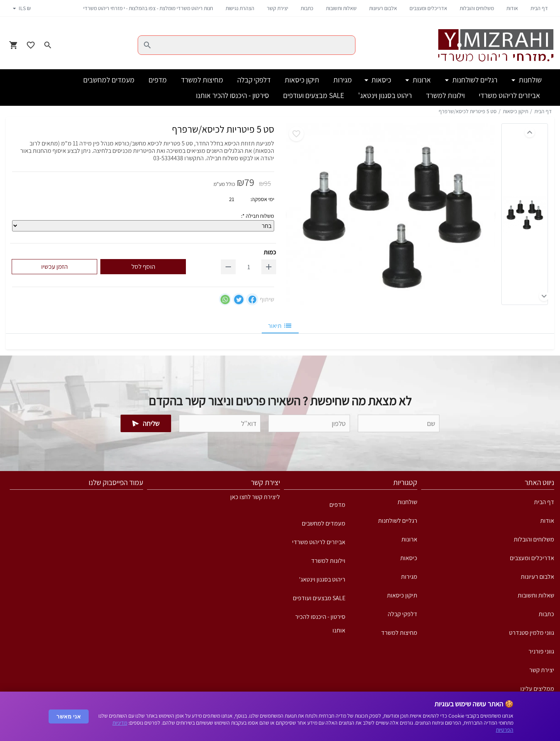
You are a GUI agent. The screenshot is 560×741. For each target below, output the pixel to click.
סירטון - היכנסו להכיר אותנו (320, 619)
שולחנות (407, 502)
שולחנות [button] (529, 80)
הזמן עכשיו (54, 266)
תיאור (280, 326)
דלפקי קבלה (402, 614)
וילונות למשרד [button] (445, 95)
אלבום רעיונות (383, 8)
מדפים (337, 505)
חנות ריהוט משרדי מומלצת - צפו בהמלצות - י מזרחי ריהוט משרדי (148, 8)
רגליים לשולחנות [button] (474, 80)
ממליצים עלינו (537, 689)
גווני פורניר (541, 651)
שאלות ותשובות (341, 8)
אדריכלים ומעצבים (428, 8)
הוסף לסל (143, 266)
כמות (270, 252)
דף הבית (539, 8)
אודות (512, 8)
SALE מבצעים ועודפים (319, 598)
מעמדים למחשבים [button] (109, 80)
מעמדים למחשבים (324, 523)
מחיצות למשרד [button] (202, 80)
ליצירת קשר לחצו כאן (255, 497)
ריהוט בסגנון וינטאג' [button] (385, 95)
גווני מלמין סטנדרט (532, 633)
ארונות (409, 539)
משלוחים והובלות (477, 8)
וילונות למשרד (328, 561)
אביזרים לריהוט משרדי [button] (509, 95)
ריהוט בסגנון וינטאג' (322, 579)
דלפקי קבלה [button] (254, 80)
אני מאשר (69, 716)
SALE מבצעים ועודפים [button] (314, 95)
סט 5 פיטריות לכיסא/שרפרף (468, 111)
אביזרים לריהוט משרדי (319, 542)
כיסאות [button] (381, 80)
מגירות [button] (343, 80)
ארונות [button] (421, 80)
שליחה (146, 423)
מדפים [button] (158, 80)
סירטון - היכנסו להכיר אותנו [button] (233, 95)
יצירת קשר (277, 8)
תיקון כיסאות (515, 111)
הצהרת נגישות (240, 8)
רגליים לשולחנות (398, 521)
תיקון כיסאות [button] (302, 80)
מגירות (409, 577)
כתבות (307, 8)
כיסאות (409, 558)
